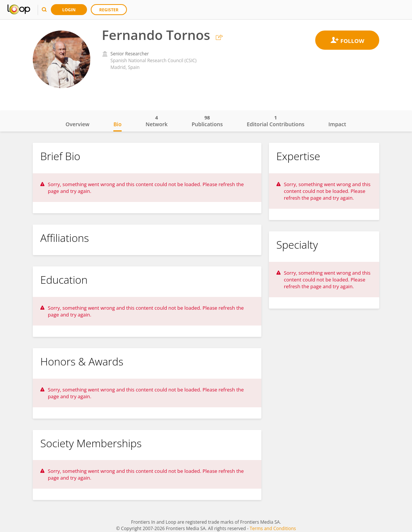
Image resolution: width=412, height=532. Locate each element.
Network (156, 121)
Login (69, 10)
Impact (337, 124)
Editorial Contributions (275, 121)
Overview (77, 124)
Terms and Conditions (273, 528)
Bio (117, 124)
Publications (207, 121)
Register (109, 10)
